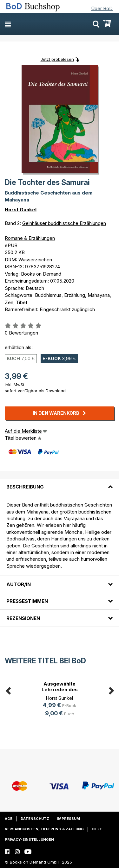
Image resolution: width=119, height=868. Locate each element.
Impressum (69, 819)
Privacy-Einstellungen (29, 839)
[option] (60, 700)
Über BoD (102, 8)
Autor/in (19, 584)
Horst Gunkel (21, 210)
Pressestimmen (27, 601)
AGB (9, 819)
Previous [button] (8, 690)
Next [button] (111, 690)
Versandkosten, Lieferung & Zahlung (44, 829)
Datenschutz (35, 819)
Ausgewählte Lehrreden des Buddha (60, 689)
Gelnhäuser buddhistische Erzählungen (64, 223)
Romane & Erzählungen (30, 238)
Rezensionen (23, 618)
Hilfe (97, 829)
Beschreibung (25, 487)
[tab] (60, 483)
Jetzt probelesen (57, 59)
